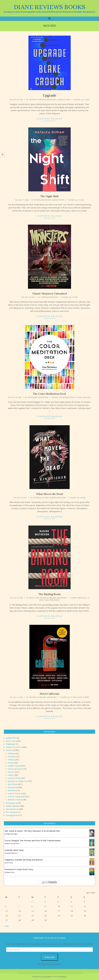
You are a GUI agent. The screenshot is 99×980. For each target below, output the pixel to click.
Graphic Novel (14, 766)
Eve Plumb (10, 863)
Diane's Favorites (13, 747)
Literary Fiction (14, 778)
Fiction (38, 200)
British (81, 598)
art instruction (66, 397)
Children (11, 753)
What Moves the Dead (50, 494)
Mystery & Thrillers (38, 100)
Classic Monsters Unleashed (49, 294)
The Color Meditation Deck (49, 394)
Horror (44, 297)
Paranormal (13, 787)
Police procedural (52, 600)
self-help (87, 397)
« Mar (6, 926)
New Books (52, 100)
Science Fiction (64, 100)
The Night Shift (50, 196)
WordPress (63, 977)
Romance (12, 790)
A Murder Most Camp (14, 850)
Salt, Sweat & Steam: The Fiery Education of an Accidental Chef (32, 831)
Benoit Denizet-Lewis (13, 844)
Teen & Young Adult (17, 797)
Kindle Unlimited (13, 806)
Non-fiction (43, 397)
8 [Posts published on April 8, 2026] (32, 906)
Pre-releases (12, 812)
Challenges (11, 744)
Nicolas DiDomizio (12, 853)
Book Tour (34, 598)
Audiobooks (11, 738)
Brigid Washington (12, 834)
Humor (11, 775)
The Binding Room (50, 594)
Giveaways (11, 803)
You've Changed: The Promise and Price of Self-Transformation (33, 840)
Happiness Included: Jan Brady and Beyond (24, 860)
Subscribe (50, 957)
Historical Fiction (40, 498)
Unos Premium (47, 977)
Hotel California (50, 694)
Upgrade (49, 95)
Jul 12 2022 (85, 100)
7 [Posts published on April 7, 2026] (19, 906)
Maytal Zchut (11, 872)
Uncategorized (12, 815)
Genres (9, 750)
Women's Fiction (15, 800)
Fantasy (11, 760)
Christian (12, 757)
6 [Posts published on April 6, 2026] (6, 906)
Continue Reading (49, 119)
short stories (83, 697)
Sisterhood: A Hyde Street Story (19, 869)
